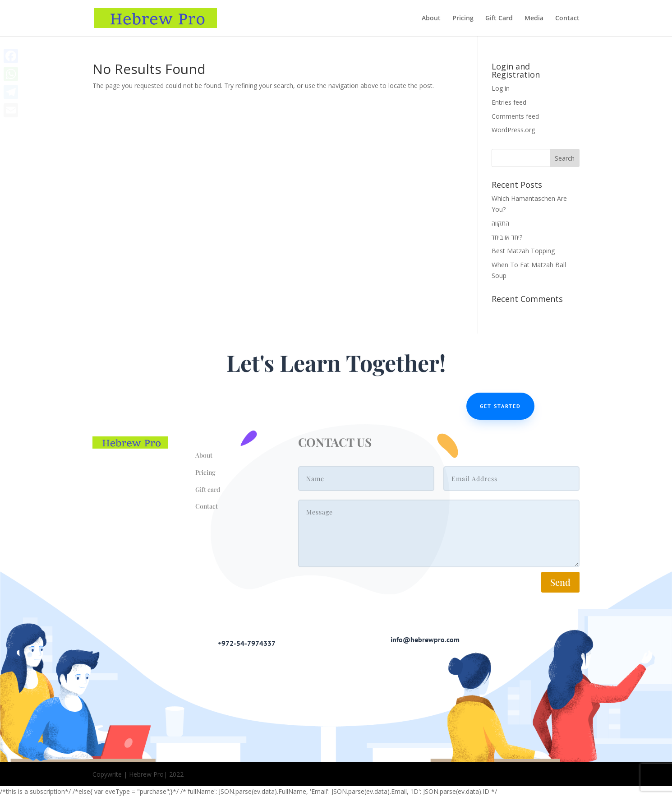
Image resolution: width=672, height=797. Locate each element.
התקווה (500, 223)
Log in (501, 88)
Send (560, 582)
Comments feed (515, 116)
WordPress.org (513, 130)
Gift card (208, 489)
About (431, 19)
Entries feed (509, 102)
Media (534, 19)
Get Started (500, 406)
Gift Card (499, 19)
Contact (567, 19)
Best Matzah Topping (523, 251)
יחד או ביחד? (507, 237)
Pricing (463, 19)
